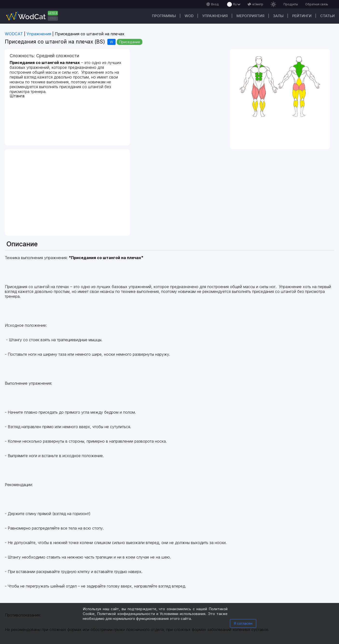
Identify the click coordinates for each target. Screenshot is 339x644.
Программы (164, 16)
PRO (53, 18)
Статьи (327, 16)
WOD (189, 16)
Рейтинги (302, 16)
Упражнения (215, 16)
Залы (278, 16)
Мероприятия (250, 16)
